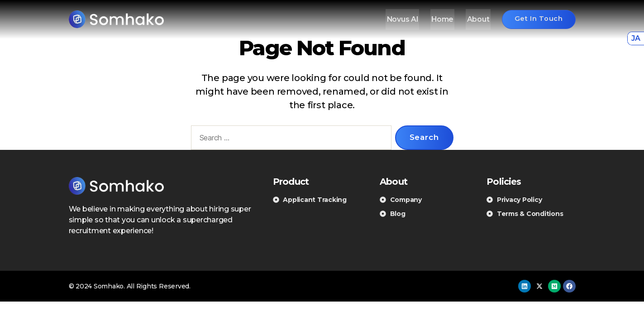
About (475, 19)
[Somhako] (116, 19)
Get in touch (537, 19)
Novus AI (402, 19)
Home (441, 19)
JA (636, 38)
